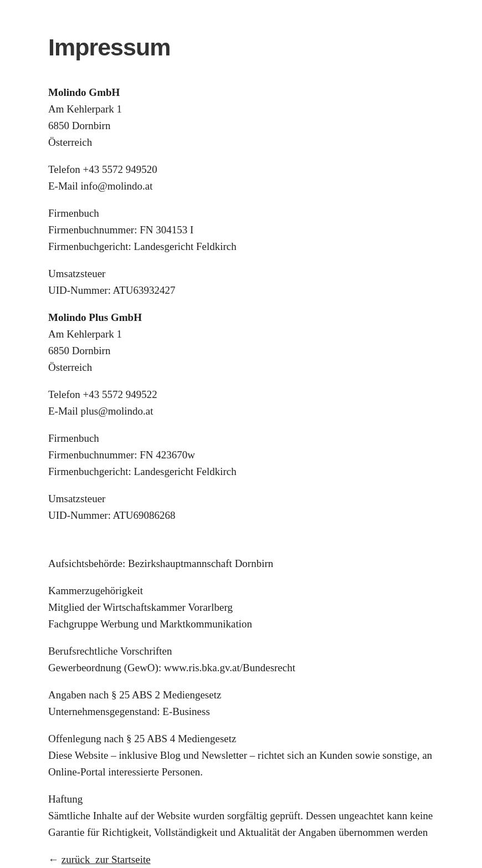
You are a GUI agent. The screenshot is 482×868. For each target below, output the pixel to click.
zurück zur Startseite (106, 859)
